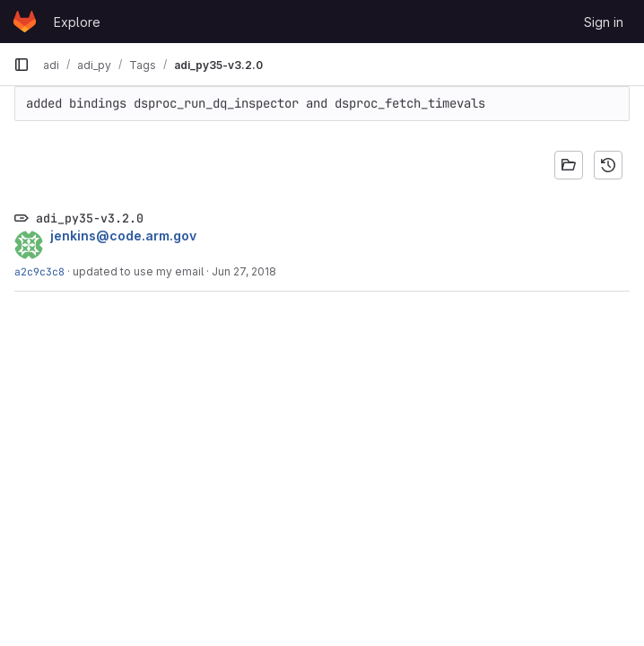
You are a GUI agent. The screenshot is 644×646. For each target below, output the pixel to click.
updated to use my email (138, 271)
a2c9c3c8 (39, 271)
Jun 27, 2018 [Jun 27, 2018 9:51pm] (244, 271)
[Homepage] (25, 22)
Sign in (604, 22)
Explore (77, 22)
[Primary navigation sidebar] (22, 65)
